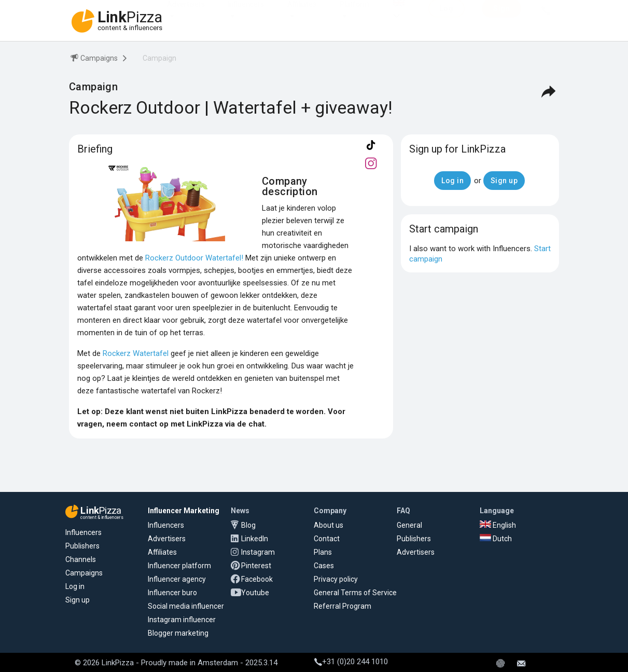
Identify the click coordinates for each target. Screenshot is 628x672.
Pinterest (256, 566)
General (409, 525)
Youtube (255, 593)
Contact (327, 539)
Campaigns (84, 573)
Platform (354, 15)
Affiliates (302, 15)
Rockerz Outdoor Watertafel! (194, 258)
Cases (324, 566)
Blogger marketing (178, 633)
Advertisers (186, 15)
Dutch (496, 539)
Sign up (78, 600)
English (498, 525)
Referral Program (343, 606)
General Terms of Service (355, 593)
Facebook (257, 579)
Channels (81, 559)
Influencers (246, 15)
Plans (323, 552)
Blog (248, 525)
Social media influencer (186, 606)
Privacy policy (336, 579)
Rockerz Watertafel (136, 353)
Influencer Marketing (184, 511)
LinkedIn (255, 539)
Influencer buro (172, 593)
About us (329, 525)
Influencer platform (179, 566)
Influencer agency (177, 579)
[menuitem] (93, 60)
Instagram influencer (182, 620)
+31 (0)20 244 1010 (351, 662)
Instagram (258, 552)
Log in (75, 586)
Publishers (82, 546)
